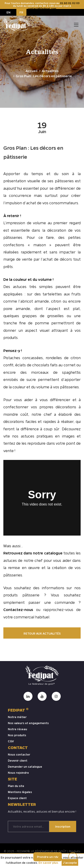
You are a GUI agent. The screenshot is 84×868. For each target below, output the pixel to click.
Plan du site (16, 786)
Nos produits (17, 735)
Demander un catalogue (25, 766)
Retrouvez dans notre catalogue (33, 553)
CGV (11, 741)
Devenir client (18, 760)
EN (9, 12)
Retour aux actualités (42, 633)
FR (21, 12)
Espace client (17, 798)
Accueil (31, 71)
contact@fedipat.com (42, 8)
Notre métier (17, 717)
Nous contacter (19, 754)
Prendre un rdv (48, 857)
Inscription (63, 826)
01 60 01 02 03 (70, 3)
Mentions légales (20, 792)
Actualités (50, 71)
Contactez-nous (20, 610)
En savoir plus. (49, 863)
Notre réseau (17, 729)
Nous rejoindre (18, 772)
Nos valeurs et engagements (28, 723)
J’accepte (70, 863)
